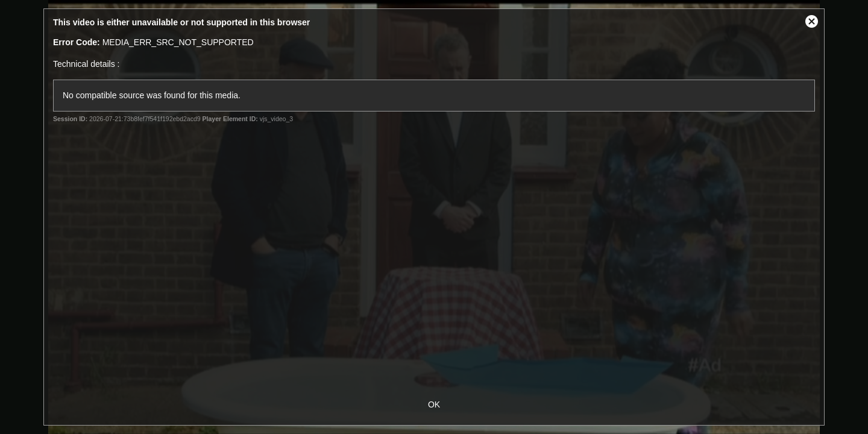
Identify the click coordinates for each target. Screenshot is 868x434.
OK (434, 404)
